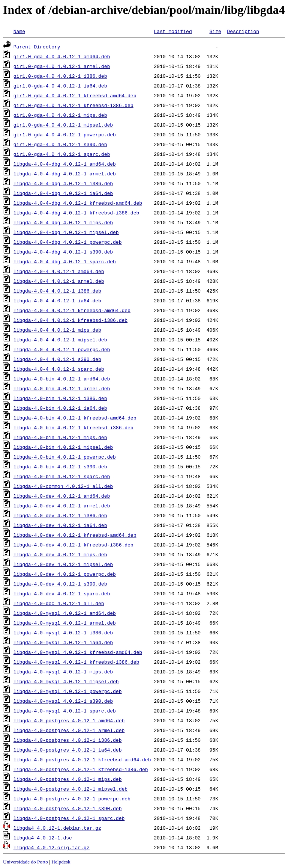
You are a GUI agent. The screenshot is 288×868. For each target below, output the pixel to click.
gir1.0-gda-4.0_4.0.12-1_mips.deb (60, 115)
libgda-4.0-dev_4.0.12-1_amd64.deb (62, 496)
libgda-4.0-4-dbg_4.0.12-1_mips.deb (63, 222)
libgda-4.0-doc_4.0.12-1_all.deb (59, 603)
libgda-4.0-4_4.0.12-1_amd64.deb (59, 271)
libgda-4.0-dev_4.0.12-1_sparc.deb (62, 593)
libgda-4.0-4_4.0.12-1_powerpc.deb (62, 349)
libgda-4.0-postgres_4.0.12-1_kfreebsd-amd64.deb (82, 759)
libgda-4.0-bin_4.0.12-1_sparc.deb (62, 476)
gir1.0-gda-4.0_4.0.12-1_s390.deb (60, 144)
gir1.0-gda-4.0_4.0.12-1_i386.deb (60, 76)
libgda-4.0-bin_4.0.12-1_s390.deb (60, 466)
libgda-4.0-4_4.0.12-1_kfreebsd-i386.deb (70, 320)
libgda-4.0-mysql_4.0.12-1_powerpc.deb (68, 691)
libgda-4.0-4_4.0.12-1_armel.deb (59, 281)
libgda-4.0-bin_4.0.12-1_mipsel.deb (63, 447)
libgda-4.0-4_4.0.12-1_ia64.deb (57, 300)
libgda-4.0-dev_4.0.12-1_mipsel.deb (63, 564)
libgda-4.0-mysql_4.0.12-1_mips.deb (63, 672)
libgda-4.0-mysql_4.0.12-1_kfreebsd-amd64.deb (78, 652)
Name (19, 31)
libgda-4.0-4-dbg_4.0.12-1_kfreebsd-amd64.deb (78, 203)
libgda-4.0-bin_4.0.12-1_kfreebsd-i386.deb (73, 427)
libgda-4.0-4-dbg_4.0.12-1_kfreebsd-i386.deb (76, 213)
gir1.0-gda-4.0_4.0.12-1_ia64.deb (60, 86)
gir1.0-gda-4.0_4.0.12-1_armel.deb (62, 66)
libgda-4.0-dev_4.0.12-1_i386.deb (60, 515)
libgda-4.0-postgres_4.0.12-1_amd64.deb (69, 720)
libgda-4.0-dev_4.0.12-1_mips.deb (60, 554)
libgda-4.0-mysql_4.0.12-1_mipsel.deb (66, 681)
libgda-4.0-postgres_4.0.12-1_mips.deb (68, 779)
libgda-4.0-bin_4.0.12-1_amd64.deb (62, 379)
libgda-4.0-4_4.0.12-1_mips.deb (57, 330)
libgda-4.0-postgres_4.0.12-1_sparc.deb (69, 818)
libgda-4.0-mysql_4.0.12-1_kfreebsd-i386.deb (76, 662)
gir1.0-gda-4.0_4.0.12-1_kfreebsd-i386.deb (73, 105)
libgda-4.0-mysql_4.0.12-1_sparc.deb (65, 711)
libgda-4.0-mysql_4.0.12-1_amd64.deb (65, 613)
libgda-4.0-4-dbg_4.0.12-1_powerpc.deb (68, 242)
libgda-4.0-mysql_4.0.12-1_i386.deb (63, 633)
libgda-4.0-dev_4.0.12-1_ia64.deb (60, 525)
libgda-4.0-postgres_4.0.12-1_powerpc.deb (72, 799)
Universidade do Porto (25, 862)
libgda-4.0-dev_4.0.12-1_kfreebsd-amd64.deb (75, 535)
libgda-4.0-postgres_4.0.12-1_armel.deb (69, 730)
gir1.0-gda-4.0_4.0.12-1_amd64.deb (62, 56)
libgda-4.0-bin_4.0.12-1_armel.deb (62, 388)
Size (215, 31)
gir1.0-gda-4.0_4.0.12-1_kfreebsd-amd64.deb (75, 95)
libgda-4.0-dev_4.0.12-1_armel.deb (62, 506)
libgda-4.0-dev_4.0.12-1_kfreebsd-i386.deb (73, 545)
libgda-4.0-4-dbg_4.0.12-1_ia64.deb (63, 193)
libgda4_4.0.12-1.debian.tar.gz (57, 828)
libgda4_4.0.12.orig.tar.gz (52, 847)
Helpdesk (61, 862)
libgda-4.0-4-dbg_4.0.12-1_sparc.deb (65, 261)
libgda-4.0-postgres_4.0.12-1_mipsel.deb (70, 789)
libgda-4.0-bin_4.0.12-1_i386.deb (60, 398)
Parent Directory (37, 47)
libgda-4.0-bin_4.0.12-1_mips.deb (60, 437)
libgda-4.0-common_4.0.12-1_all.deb (63, 486)
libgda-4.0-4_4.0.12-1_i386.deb (57, 291)
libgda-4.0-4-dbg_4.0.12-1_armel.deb (65, 174)
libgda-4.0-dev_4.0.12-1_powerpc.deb (65, 574)
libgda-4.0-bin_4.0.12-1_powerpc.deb (65, 457)
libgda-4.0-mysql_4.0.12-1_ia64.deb (63, 642)
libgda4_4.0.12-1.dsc (43, 838)
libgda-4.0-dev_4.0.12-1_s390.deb (60, 584)
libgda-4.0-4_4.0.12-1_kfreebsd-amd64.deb (72, 310)
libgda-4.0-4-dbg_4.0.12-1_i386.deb (63, 183)
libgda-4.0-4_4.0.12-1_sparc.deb (59, 369)
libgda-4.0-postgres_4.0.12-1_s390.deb (68, 808)
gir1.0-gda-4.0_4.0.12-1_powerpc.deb (65, 134)
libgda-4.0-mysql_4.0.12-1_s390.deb (63, 701)
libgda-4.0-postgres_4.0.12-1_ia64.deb (68, 750)
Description (243, 31)
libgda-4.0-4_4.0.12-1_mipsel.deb (60, 340)
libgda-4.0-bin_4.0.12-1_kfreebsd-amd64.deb (75, 418)
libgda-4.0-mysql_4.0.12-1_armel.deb (65, 623)
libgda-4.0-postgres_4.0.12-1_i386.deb (68, 740)
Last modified (173, 31)
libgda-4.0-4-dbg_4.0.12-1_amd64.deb (65, 164)
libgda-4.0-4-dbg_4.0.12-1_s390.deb (63, 252)
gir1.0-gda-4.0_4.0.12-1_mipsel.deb (63, 125)
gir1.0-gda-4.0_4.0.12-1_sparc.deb (62, 154)
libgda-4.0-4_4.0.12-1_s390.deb (57, 359)
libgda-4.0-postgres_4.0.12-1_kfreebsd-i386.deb (81, 769)
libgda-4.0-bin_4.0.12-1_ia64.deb (60, 408)
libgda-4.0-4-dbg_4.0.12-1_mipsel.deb (66, 232)
